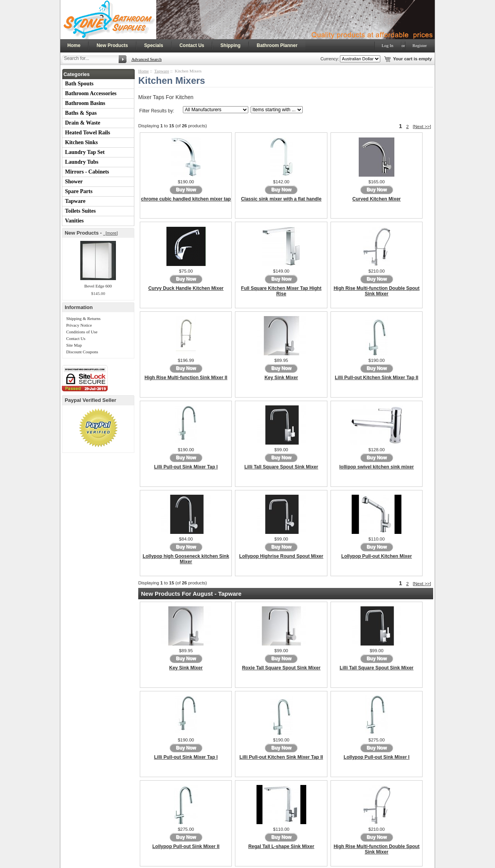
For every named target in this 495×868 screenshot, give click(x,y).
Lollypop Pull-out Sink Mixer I (377, 757)
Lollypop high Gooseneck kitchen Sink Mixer (186, 559)
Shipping (230, 45)
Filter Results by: (156, 111)
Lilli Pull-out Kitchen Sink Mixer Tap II (377, 378)
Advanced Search (146, 59)
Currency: (329, 59)
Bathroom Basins (85, 103)
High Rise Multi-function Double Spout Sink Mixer (377, 291)
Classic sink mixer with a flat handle (281, 199)
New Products (112, 45)
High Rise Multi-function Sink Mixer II (186, 378)
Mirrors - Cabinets (87, 172)
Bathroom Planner (277, 45)
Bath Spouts (79, 84)
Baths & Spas (81, 113)
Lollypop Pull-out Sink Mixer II (186, 846)
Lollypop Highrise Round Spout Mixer (281, 556)
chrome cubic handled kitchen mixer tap (186, 199)
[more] (110, 233)
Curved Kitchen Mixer (377, 199)
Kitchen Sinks (81, 142)
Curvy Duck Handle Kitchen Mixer (186, 288)
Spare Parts (79, 191)
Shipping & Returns (83, 318)
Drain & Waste (83, 123)
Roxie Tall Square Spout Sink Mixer (281, 668)
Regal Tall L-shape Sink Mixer (281, 846)
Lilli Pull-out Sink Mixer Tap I (186, 467)
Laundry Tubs (82, 162)
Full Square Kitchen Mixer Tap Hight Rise (281, 291)
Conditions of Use (82, 332)
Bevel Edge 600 (98, 286)
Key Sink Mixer (281, 378)
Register (420, 45)
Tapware (75, 201)
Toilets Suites (80, 211)
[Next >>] (422, 127)
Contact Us (192, 45)
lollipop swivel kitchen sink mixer (377, 467)
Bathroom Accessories (91, 93)
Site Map (74, 345)
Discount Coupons (82, 352)
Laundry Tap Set (85, 152)
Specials (154, 45)
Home (74, 45)
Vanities (74, 221)
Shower (74, 182)
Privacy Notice (79, 325)
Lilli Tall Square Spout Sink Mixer (281, 467)
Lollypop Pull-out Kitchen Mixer (377, 556)
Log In (388, 45)
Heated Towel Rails (88, 133)
